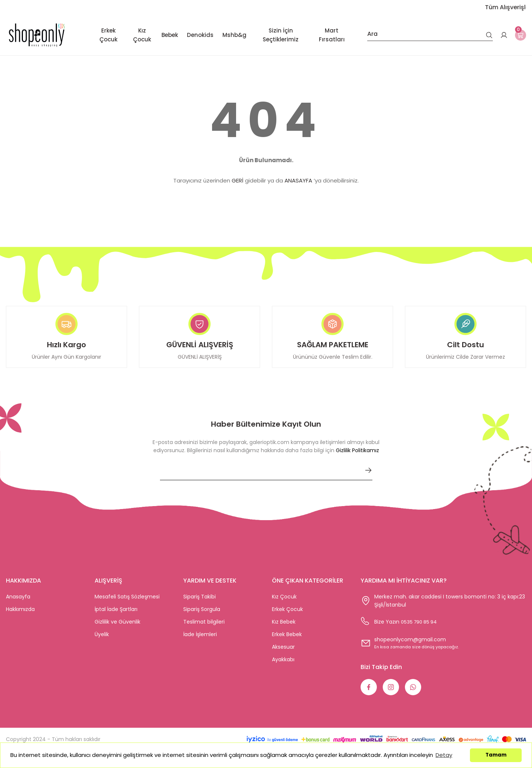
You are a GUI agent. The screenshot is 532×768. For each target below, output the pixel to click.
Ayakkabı (283, 666)
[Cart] (519, 35)
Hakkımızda (20, 616)
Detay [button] (444, 755)
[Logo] (37, 35)
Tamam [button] (496, 755)
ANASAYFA (298, 180)
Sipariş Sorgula (202, 616)
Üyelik (102, 641)
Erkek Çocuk (287, 616)
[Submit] (368, 477)
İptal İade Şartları (116, 616)
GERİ (238, 180)
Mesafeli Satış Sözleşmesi (127, 603)
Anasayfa (18, 603)
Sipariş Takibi (199, 603)
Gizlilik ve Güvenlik (117, 628)
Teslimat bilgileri (204, 628)
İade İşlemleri (200, 641)
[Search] (426, 35)
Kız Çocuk (284, 603)
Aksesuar (283, 653)
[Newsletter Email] (266, 480)
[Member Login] (500, 35)
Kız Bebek (284, 628)
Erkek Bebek (287, 641)
